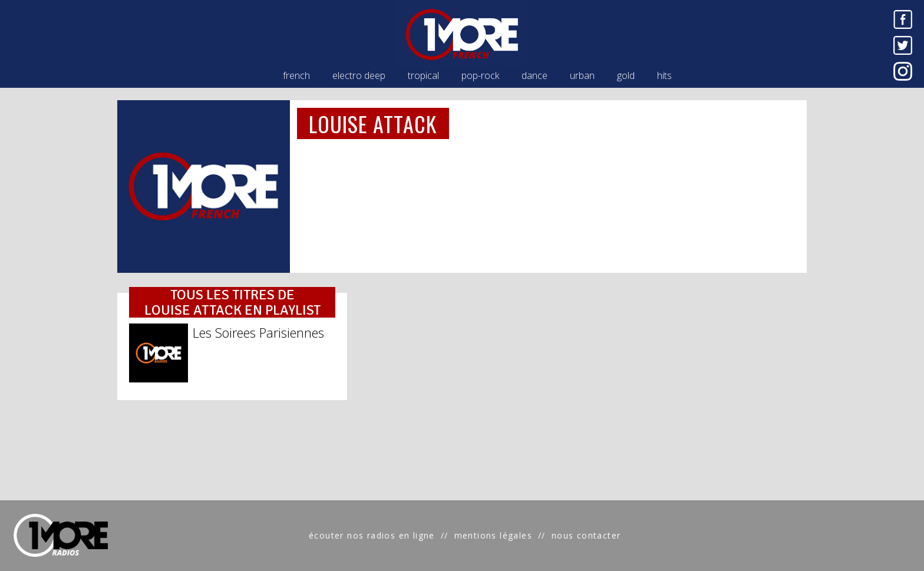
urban (582, 75)
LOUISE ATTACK (373, 123)
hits (664, 75)
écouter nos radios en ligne (372, 535)
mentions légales (493, 535)
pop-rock (480, 75)
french (296, 75)
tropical (423, 75)
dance (534, 75)
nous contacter (586, 535)
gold (626, 75)
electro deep (359, 75)
